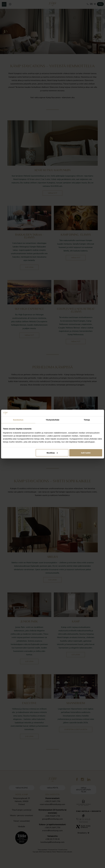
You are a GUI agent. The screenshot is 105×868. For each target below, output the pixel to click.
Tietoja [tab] (87, 420)
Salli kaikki (86, 453)
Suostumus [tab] (18, 420)
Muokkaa (52, 453)
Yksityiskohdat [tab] (52, 420)
